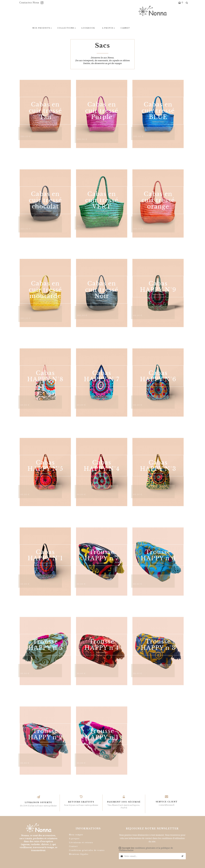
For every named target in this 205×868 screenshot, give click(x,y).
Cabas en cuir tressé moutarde (45, 290)
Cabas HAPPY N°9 (158, 287)
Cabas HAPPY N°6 (158, 376)
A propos (74, 839)
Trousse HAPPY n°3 (158, 645)
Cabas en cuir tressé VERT (102, 200)
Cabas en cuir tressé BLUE (158, 111)
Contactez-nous (30, 3)
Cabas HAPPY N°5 (45, 466)
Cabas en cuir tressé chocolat (45, 200)
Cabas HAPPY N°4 (102, 466)
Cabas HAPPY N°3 (158, 466)
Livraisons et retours (81, 842)
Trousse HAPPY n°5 (45, 645)
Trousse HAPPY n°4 (102, 645)
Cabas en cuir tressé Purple (102, 111)
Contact (73, 846)
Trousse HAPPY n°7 (102, 555)
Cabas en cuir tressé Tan (45, 111)
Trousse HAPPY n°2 (45, 734)
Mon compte (76, 835)
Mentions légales (79, 854)
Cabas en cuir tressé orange (158, 200)
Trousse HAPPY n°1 (102, 734)
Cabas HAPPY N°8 (45, 376)
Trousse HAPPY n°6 (158, 555)
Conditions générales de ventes (87, 850)
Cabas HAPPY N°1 (45, 555)
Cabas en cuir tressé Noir (102, 290)
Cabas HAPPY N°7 (102, 376)
